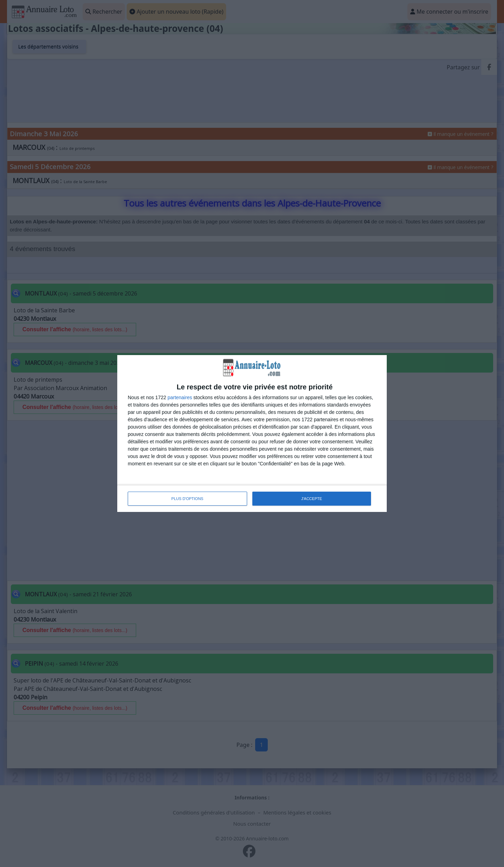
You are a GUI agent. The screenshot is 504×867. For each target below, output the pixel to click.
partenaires (180, 397)
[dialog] (252, 433)
